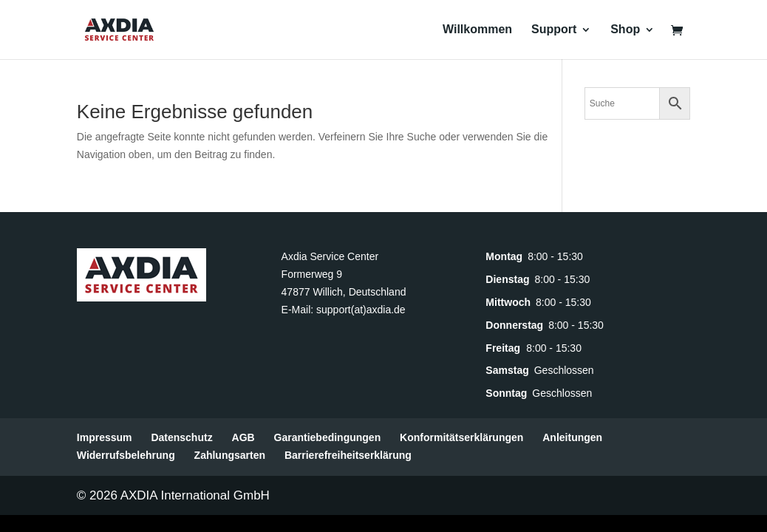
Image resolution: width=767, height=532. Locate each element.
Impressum (105, 437)
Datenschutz (181, 437)
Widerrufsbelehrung (126, 455)
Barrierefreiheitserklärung (348, 455)
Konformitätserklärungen (461, 437)
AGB (243, 437)
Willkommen (477, 30)
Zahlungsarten (230, 455)
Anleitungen (572, 437)
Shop (625, 30)
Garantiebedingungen (328, 437)
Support (554, 30)
